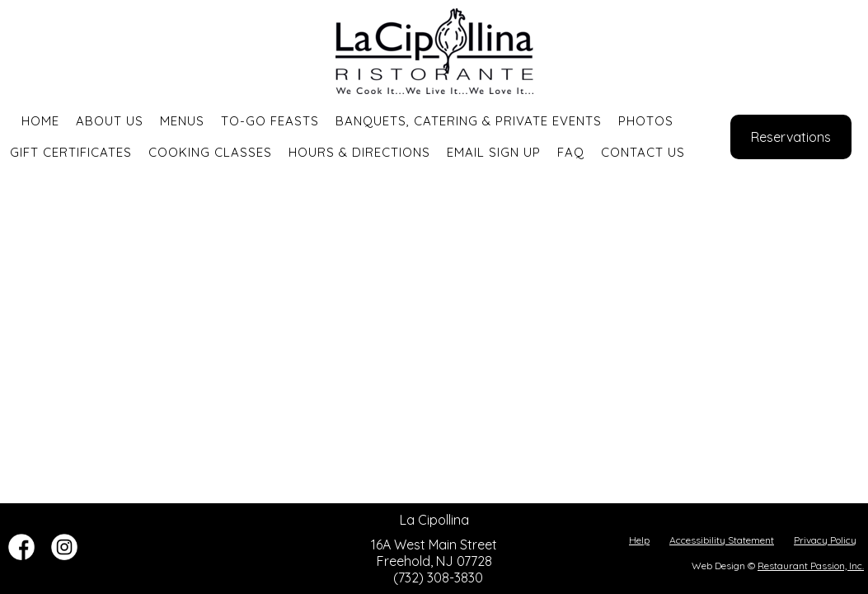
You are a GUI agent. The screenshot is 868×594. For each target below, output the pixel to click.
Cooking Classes (210, 152)
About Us (110, 121)
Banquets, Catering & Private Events (469, 121)
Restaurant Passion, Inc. (811, 566)
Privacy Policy (825, 540)
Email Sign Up (494, 152)
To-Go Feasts (270, 121)
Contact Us (643, 152)
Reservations (791, 137)
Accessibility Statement (722, 540)
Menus (182, 121)
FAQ (571, 152)
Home (40, 121)
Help (639, 540)
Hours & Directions (359, 152)
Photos (646, 121)
